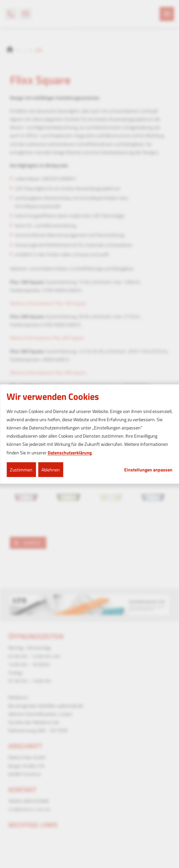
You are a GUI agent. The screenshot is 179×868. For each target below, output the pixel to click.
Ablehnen (51, 470)
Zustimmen (21, 470)
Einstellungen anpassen (148, 470)
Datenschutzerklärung (70, 453)
